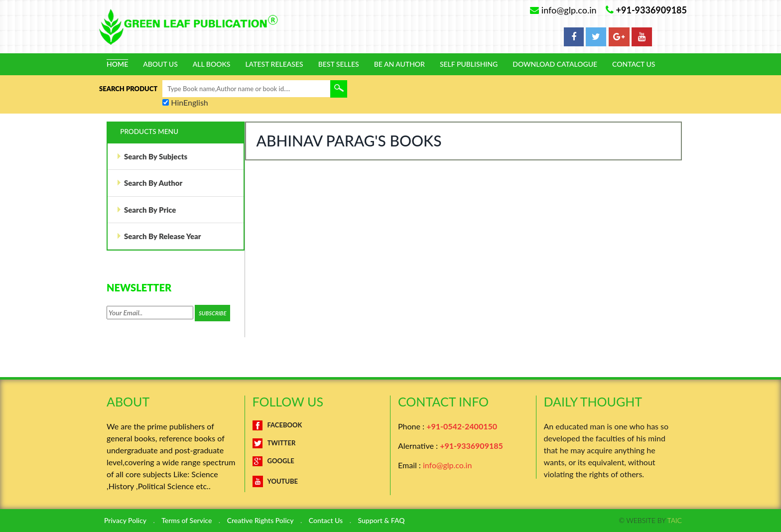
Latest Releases (274, 64)
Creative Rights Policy (260, 521)
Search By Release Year (159, 236)
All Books (212, 64)
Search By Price (146, 210)
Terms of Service (187, 521)
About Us (160, 64)
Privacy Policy (125, 521)
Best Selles (339, 64)
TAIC (675, 520)
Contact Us (634, 64)
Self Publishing (469, 64)
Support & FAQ (382, 521)
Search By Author (149, 183)
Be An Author (399, 64)
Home (117, 64)
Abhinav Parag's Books (349, 140)
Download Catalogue (555, 64)
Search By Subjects (152, 156)
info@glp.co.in (447, 465)
